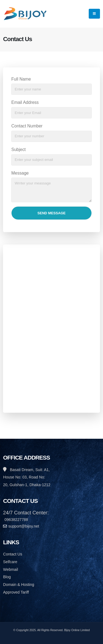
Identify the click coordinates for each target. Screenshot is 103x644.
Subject (18, 149)
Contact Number (27, 126)
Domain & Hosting (19, 585)
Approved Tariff (16, 592)
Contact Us (12, 554)
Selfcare (10, 562)
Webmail (10, 569)
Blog (7, 577)
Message (20, 173)
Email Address (25, 102)
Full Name (21, 79)
